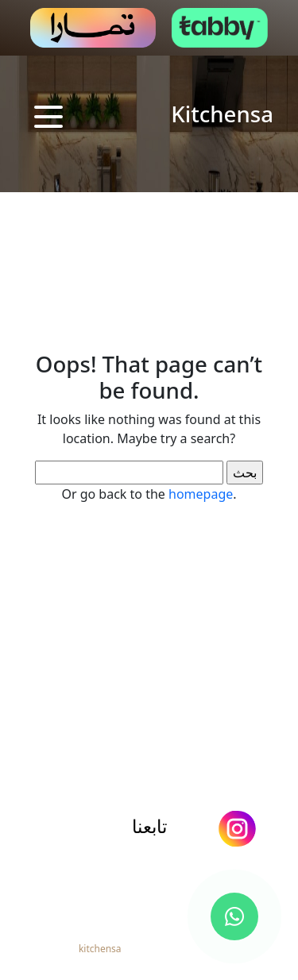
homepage (201, 494)
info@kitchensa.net (154, 864)
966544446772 (155, 891)
